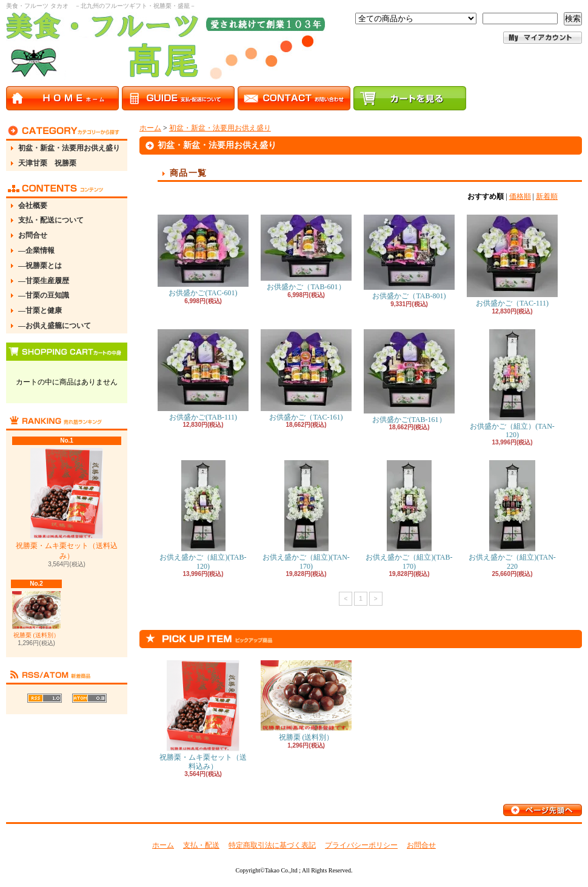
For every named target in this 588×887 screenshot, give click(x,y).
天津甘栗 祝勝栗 (47, 163)
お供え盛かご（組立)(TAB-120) (203, 515)
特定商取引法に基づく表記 (272, 845)
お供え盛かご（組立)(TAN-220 (512, 515)
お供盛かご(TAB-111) (203, 375)
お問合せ (33, 235)
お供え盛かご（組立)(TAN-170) (306, 515)
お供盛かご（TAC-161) (306, 375)
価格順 (520, 196)
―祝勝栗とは (40, 266)
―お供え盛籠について (55, 326)
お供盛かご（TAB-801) (409, 257)
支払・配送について (51, 220)
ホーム (150, 128)
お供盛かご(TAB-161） (409, 377)
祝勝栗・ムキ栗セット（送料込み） (67, 504)
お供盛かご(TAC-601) (203, 256)
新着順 (547, 196)
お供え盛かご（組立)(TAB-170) (409, 515)
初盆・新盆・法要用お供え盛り (69, 148)
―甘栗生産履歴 (44, 281)
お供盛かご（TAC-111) (512, 261)
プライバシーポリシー (361, 845)
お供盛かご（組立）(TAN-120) (512, 384)
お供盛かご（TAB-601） (306, 253)
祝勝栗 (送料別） (36, 614)
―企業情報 (36, 250)
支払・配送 (201, 845)
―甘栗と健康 (40, 310)
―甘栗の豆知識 (44, 295)
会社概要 (33, 206)
